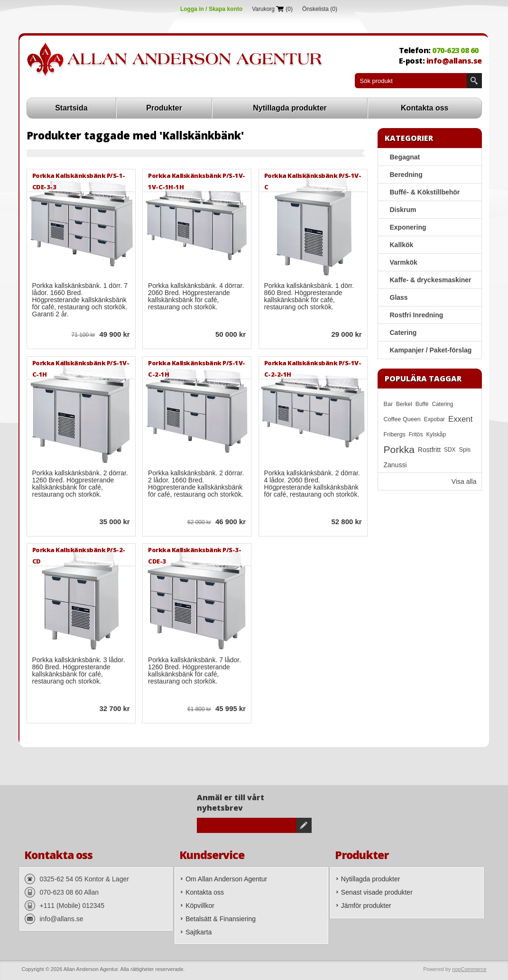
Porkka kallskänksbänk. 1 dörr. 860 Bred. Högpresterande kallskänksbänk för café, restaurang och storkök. (309, 296)
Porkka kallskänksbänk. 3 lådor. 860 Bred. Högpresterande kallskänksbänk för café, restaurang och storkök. (79, 671)
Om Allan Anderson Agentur (226, 879)
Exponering (408, 227)
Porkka (399, 449)
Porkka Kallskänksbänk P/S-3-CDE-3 (194, 555)
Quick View (40, 335)
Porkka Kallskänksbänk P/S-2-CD (79, 555)
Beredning (406, 175)
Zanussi (395, 465)
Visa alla (464, 481)
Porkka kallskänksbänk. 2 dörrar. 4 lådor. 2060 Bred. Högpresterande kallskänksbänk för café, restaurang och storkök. (312, 484)
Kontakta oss (425, 108)
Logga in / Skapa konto (211, 9)
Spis (465, 450)
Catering (403, 333)
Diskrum (403, 210)
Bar (388, 404)
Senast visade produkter (377, 892)
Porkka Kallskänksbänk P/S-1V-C (313, 181)
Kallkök (402, 245)
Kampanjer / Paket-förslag (431, 350)
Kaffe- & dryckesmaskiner (431, 280)
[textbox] (411, 81)
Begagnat (405, 157)
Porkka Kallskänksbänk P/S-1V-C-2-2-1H (313, 368)
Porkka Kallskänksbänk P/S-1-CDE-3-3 (79, 181)
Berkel (404, 404)
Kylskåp (436, 435)
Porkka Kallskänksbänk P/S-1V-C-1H (81, 368)
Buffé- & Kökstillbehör (425, 192)
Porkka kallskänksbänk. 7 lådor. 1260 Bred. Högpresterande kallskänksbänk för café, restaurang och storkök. (194, 671)
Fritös (416, 435)
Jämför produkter (366, 906)
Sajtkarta (199, 932)
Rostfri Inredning (417, 315)
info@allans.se (454, 61)
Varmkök (404, 262)
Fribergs (395, 435)
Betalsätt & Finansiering (221, 919)
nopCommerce (469, 969)
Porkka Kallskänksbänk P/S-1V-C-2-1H (197, 368)
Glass (399, 297)
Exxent (460, 419)
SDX (450, 450)
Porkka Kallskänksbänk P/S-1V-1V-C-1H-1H (197, 181)
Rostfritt (429, 450)
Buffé (422, 404)
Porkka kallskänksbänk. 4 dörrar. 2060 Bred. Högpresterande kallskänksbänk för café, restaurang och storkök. (196, 296)
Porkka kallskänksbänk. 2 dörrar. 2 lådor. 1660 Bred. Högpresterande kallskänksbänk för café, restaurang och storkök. (196, 484)
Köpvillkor (200, 906)
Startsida (71, 108)
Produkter (164, 108)
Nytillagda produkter (290, 108)
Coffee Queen (402, 419)
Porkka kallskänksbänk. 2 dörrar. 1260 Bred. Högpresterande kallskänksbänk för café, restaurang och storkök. (80, 484)
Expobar (434, 419)
